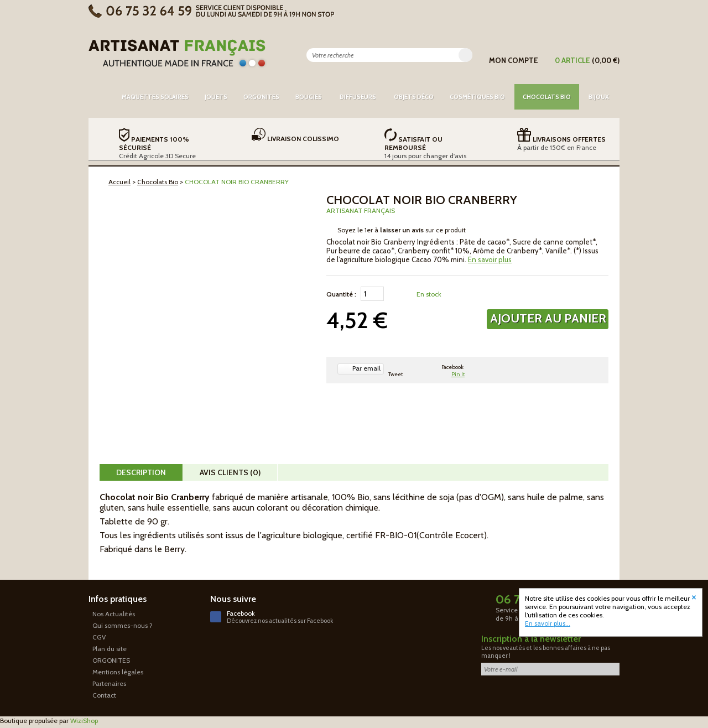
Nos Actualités (114, 614)
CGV (99, 637)
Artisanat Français (361, 210)
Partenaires (109, 683)
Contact (104, 695)
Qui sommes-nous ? (123, 625)
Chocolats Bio (158, 182)
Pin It (458, 374)
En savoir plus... (548, 623)
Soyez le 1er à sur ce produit (402, 230)
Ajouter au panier (548, 318)
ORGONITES (111, 660)
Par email (366, 368)
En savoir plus (490, 259)
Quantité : (341, 294)
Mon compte (514, 60)
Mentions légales (118, 672)
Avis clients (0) (230, 472)
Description (141, 472)
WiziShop (84, 721)
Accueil (119, 182)
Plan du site (110, 649)
